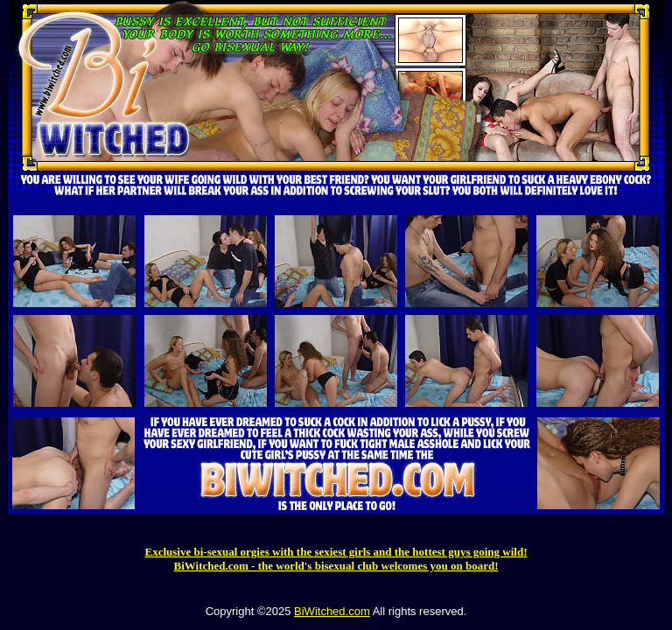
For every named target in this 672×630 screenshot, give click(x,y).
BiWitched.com (332, 611)
